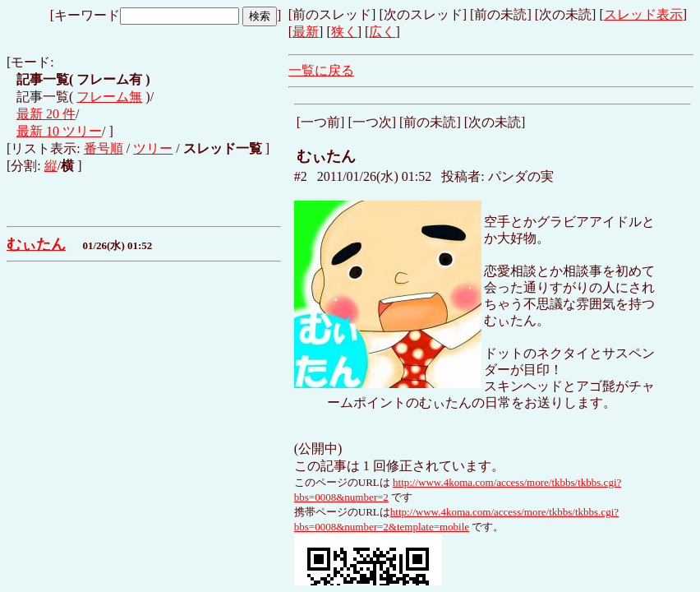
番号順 (104, 148)
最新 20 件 (46, 114)
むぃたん (36, 244)
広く (382, 32)
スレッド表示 (643, 14)
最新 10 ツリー (59, 131)
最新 (306, 32)
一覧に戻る (321, 70)
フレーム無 (109, 97)
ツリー (153, 148)
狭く (344, 32)
